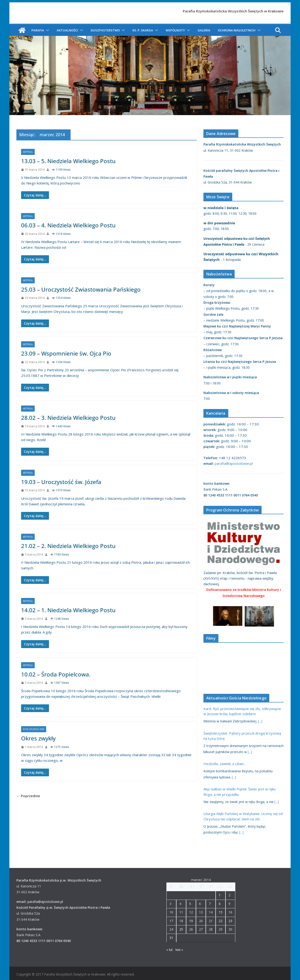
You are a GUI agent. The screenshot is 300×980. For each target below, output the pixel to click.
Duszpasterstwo (105, 30)
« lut (170, 950)
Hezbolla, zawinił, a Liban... (225, 764)
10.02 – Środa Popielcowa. (56, 674)
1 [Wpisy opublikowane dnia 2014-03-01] (220, 895)
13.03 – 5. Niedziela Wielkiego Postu (68, 161)
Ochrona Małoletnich (237, 30)
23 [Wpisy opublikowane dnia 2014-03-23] (230, 921)
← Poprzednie (28, 796)
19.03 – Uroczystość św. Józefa (61, 482)
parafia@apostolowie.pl (234, 463)
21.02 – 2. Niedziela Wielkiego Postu (68, 546)
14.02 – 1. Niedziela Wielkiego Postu (68, 610)
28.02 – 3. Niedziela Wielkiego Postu (68, 418)
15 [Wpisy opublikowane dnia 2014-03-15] (221, 912)
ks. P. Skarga (143, 30)
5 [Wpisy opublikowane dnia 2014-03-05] (190, 904)
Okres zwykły (38, 738)
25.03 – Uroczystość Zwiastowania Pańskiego (81, 289)
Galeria (204, 30)
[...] (260, 721)
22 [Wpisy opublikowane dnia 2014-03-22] (221, 921)
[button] (47, 30)
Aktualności (67, 30)
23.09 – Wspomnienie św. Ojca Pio (66, 353)
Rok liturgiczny (34, 729)
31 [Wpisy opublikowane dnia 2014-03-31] (171, 938)
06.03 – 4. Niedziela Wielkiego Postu (68, 225)
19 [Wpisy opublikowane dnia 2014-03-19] (191, 921)
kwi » (179, 950)
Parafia (38, 30)
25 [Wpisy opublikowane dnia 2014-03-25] (181, 929)
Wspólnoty (175, 30)
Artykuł (28, 152)
